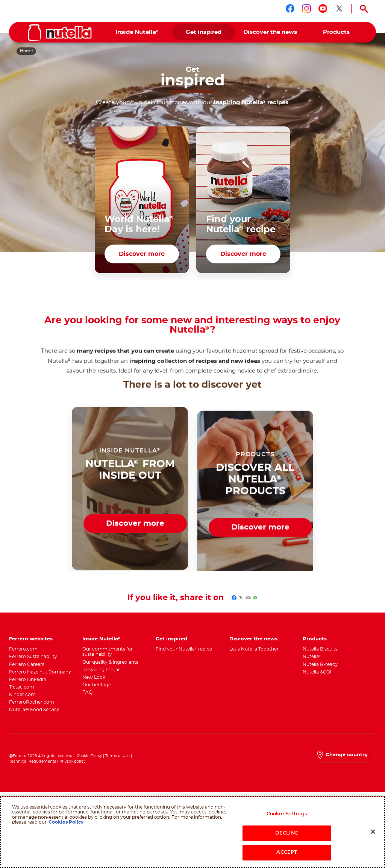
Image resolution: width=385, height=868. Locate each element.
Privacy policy (72, 766)
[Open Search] (364, 9)
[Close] (373, 832)
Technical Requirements (33, 766)
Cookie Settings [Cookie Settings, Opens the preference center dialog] (287, 814)
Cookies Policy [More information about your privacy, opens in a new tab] (66, 822)
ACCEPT (287, 852)
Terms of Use (117, 761)
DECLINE (287, 833)
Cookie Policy (89, 761)
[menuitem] (137, 32)
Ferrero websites (31, 643)
